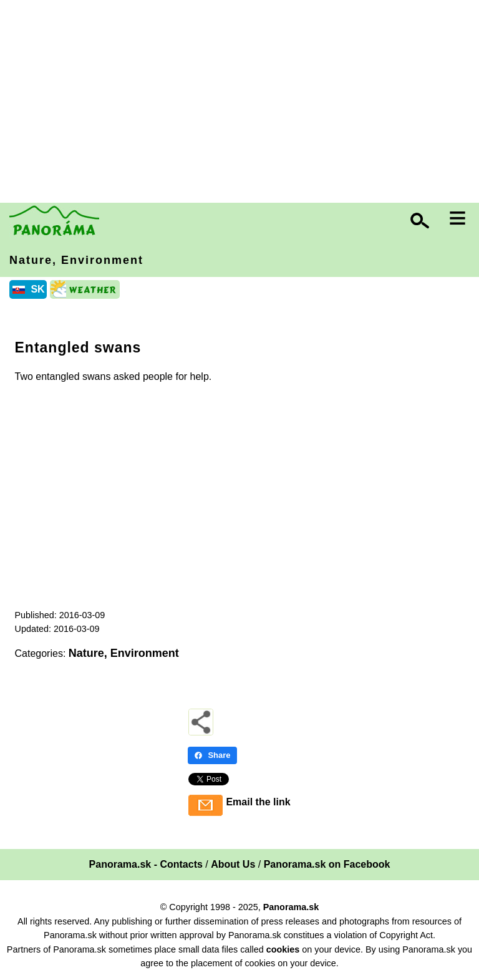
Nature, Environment (76, 260)
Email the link (258, 802)
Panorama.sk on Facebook (327, 864)
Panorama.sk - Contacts (146, 864)
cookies (283, 949)
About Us (233, 864)
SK (37, 289)
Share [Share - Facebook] (212, 755)
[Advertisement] (243, 103)
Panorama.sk (291, 907)
